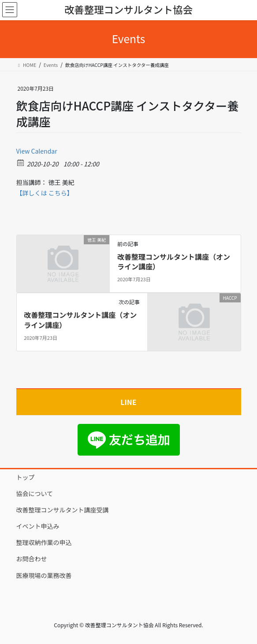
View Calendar (37, 151)
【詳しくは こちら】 (45, 193)
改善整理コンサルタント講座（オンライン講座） (174, 261)
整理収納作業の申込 (44, 542)
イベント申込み (38, 526)
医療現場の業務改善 (44, 575)
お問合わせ (32, 559)
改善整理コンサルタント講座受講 (63, 510)
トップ (26, 477)
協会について (35, 493)
